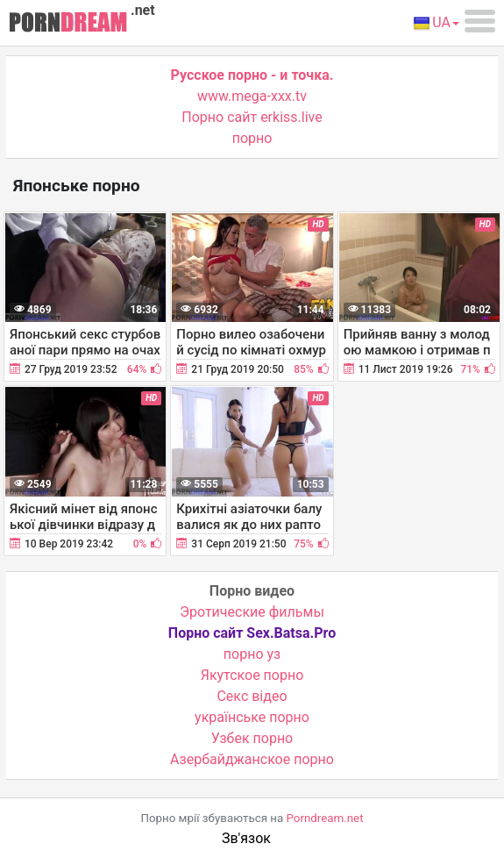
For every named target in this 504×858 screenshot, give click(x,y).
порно (252, 138)
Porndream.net (325, 818)
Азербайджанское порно (252, 759)
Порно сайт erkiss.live (252, 117)
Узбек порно (252, 738)
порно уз (252, 654)
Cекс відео (252, 696)
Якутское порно (252, 675)
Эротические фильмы (252, 612)
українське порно (252, 717)
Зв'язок (246, 838)
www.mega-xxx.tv (252, 96)
